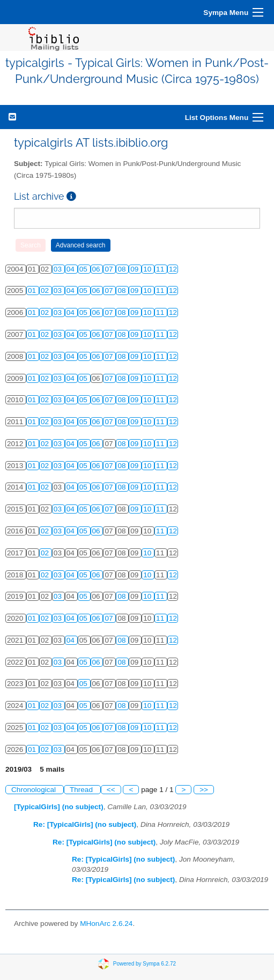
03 (59, 269)
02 (46, 291)
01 (33, 291)
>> (204, 790)
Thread (82, 790)
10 (148, 269)
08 (123, 269)
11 (161, 269)
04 (72, 269)
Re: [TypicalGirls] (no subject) (85, 824)
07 (110, 269)
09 (135, 269)
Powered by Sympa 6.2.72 (145, 964)
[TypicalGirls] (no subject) (59, 807)
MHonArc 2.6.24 (106, 924)
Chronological (35, 790)
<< (111, 790)
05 (84, 269)
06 (97, 269)
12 (173, 269)
